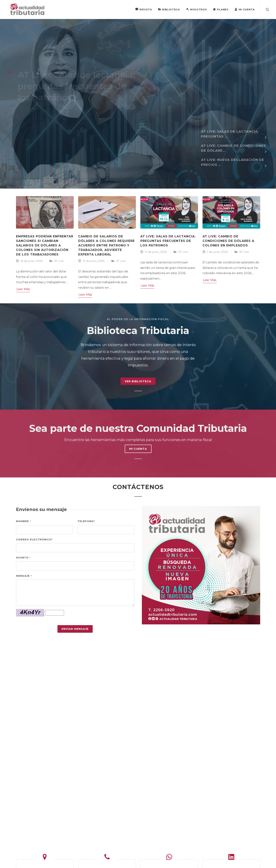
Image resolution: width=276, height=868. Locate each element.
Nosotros (196, 9)
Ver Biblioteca (138, 381)
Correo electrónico (34, 539)
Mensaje (24, 576)
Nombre (24, 521)
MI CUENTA (138, 449)
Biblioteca (169, 9)
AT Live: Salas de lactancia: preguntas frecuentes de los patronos (168, 241)
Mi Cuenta (245, 9)
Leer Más (23, 289)
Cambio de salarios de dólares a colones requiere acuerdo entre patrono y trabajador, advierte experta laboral (106, 245)
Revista (144, 9)
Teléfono (86, 521)
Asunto (23, 558)
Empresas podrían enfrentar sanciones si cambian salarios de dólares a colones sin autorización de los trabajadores (45, 245)
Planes (221, 9)
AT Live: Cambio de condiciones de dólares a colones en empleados (228, 241)
